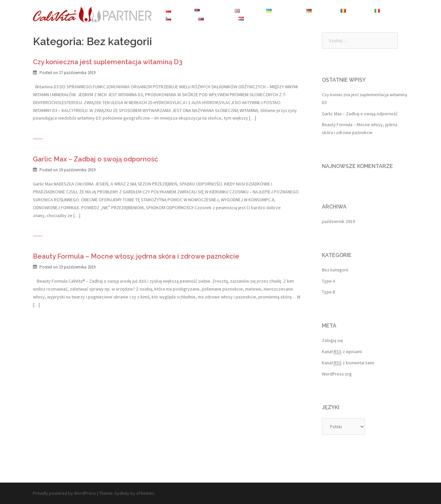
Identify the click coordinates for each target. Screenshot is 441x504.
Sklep (279, 18)
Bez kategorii (335, 270)
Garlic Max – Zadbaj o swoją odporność (95, 159)
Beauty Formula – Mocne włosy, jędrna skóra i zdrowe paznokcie (136, 256)
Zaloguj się (332, 340)
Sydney (122, 493)
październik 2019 (338, 221)
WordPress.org (337, 374)
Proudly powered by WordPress (65, 493)
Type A (329, 281)
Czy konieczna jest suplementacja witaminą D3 (108, 62)
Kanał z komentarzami (348, 363)
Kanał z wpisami (342, 352)
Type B (329, 292)
